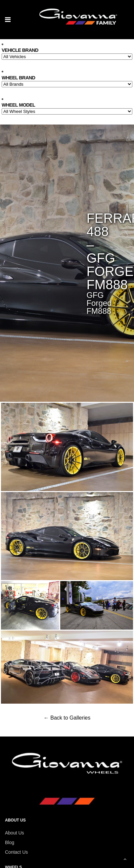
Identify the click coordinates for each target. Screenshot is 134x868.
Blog (10, 842)
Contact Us (16, 852)
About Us (15, 833)
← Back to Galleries (67, 718)
